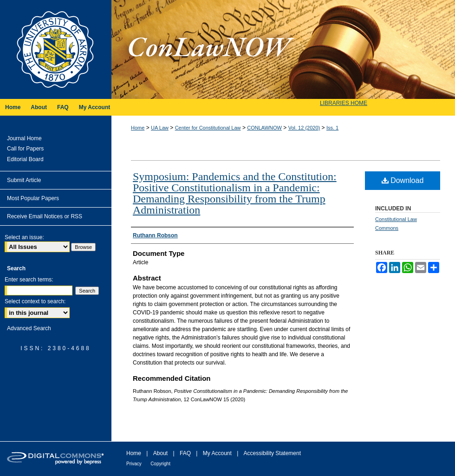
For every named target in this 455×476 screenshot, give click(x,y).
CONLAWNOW (264, 128)
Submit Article (24, 180)
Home (138, 128)
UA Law (160, 128)
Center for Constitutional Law (208, 128)
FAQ (185, 453)
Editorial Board (25, 159)
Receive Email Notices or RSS (45, 216)
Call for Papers (25, 149)
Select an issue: (24, 237)
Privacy (134, 464)
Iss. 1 (332, 128)
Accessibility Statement (272, 453)
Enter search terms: (29, 280)
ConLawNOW (283, 49)
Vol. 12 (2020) (304, 128)
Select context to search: (35, 301)
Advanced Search (29, 328)
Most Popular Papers (33, 198)
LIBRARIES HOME (344, 103)
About (160, 453)
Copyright (160, 464)
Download (403, 180)
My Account (217, 453)
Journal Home (24, 138)
